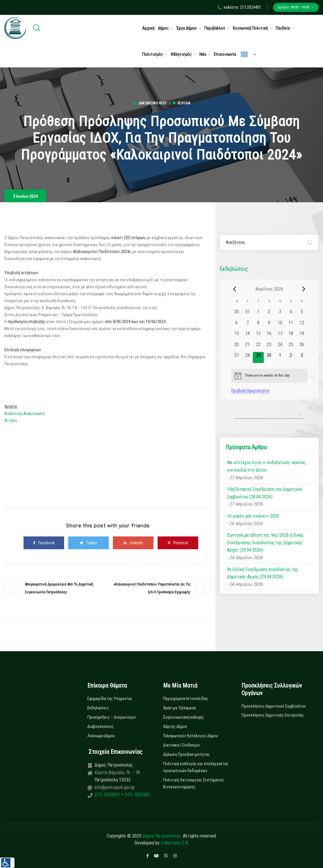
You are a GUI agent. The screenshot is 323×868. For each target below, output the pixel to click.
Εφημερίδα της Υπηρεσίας (110, 699)
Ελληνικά (244, 54)
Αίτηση (11, 420)
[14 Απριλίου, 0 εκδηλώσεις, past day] (247, 335)
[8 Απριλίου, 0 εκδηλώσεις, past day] (258, 325)
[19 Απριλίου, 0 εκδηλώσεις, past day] (302, 335)
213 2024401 (108, 795)
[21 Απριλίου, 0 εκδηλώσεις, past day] (247, 347)
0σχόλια (181, 103)
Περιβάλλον (215, 28)
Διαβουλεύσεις (101, 726)
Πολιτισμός (153, 54)
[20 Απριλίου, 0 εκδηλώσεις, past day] (237, 347)
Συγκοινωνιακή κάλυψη (183, 717)
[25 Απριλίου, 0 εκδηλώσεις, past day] (291, 347)
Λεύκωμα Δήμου (101, 736)
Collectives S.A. (175, 843)
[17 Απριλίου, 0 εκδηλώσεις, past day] (280, 335)
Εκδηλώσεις (98, 708)
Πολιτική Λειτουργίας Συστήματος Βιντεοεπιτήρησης (194, 783)
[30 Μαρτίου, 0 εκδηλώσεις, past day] (237, 314)
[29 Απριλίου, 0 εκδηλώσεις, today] (258, 357)
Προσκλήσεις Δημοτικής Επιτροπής (273, 715)
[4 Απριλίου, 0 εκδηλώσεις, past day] (291, 314)
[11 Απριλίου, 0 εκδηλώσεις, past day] (291, 325)
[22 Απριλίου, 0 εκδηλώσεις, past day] (258, 347)
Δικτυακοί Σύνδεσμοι (182, 745)
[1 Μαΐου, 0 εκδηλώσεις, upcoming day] (280, 357)
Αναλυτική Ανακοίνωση (25, 414)
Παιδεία (283, 28)
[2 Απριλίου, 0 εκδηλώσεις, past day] (269, 314)
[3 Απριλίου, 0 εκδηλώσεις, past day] (280, 314)
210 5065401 (137, 795)
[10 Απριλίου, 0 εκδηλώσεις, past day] (280, 325)
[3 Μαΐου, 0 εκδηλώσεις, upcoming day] (302, 357)
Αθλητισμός (181, 54)
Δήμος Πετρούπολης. (162, 836)
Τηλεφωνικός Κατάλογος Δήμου (191, 736)
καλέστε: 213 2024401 (239, 7)
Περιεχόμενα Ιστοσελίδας (186, 699)
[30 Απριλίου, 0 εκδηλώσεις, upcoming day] (269, 357)
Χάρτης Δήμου (175, 726)
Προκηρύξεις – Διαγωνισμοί (112, 717)
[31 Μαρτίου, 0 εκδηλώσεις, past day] (247, 314)
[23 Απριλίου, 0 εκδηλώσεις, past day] (269, 347)
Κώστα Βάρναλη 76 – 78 (117, 773)
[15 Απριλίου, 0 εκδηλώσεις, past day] (258, 335)
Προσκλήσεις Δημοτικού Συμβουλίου (274, 706)
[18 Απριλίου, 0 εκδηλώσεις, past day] (291, 335)
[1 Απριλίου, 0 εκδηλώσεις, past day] (258, 314)
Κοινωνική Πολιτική (250, 28)
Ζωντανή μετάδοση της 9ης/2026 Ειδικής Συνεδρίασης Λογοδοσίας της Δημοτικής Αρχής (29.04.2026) (265, 543)
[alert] (269, 376)
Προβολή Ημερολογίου (250, 391)
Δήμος (163, 28)
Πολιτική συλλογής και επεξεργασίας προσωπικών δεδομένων (196, 767)
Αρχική (148, 28)
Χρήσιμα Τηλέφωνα (179, 708)
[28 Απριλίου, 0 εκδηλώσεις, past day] (247, 357)
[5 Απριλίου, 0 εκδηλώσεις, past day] (302, 314)
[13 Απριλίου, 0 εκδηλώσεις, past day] (237, 335)
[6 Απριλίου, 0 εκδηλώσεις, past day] (237, 325)
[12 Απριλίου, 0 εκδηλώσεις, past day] (302, 325)
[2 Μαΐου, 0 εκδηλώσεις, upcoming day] (291, 357)
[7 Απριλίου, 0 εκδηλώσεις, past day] (247, 325)
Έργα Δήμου (186, 28)
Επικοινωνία (225, 54)
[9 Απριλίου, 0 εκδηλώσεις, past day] (269, 325)
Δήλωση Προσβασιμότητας (186, 754)
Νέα (203, 54)
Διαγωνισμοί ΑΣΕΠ (153, 103)
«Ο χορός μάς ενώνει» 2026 (253, 516)
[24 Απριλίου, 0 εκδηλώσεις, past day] (280, 347)
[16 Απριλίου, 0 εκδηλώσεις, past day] (269, 335)
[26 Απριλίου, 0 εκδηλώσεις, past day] (302, 347)
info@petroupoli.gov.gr (115, 787)
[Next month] (304, 289)
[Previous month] (235, 289)
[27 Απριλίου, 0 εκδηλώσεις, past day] (237, 357)
